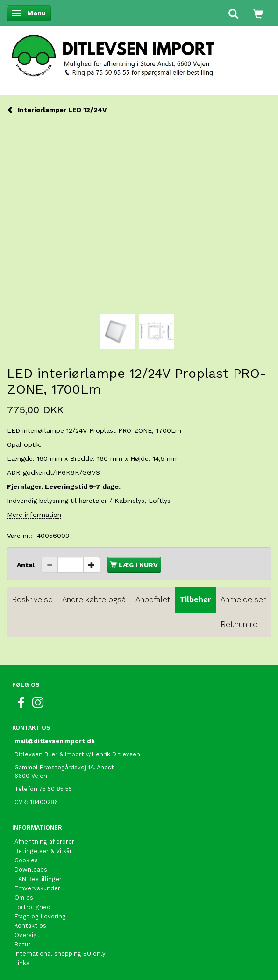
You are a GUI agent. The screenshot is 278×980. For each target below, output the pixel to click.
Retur (22, 944)
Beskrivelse (32, 599)
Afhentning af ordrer (44, 842)
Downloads (31, 870)
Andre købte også (94, 599)
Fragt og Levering (40, 916)
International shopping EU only (60, 954)
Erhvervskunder (37, 888)
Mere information (34, 515)
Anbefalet (153, 599)
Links (22, 963)
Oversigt (27, 935)
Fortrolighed (32, 907)
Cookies (26, 860)
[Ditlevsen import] (139, 53)
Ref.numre (239, 624)
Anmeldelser (243, 599)
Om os (24, 898)
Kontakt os (30, 926)
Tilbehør (195, 599)
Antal (27, 565)
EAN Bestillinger (38, 879)
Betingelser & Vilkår (43, 851)
